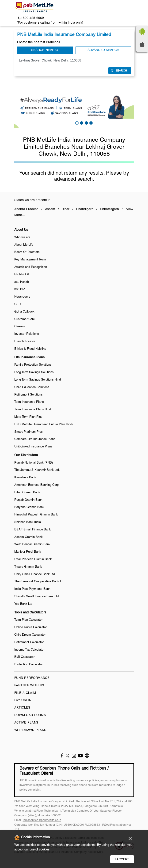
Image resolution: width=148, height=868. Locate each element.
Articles (23, 708)
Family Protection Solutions (33, 365)
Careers (20, 327)
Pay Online (24, 700)
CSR (17, 304)
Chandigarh (85, 209)
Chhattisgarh (109, 209)
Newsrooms (22, 297)
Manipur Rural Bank (28, 552)
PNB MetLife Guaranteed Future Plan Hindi (44, 425)
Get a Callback (24, 312)
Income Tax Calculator (29, 650)
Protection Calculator (28, 665)
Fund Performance (32, 678)
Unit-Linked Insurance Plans (33, 447)
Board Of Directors (27, 252)
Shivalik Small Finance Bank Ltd (36, 597)
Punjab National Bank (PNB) (34, 463)
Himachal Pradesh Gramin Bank (36, 515)
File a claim (25, 693)
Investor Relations (27, 334)
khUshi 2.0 (22, 275)
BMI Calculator (24, 657)
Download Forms (30, 715)
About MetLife (24, 245)
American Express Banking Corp (36, 485)
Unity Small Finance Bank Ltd (35, 574)
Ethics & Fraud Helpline (30, 349)
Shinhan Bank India (28, 522)
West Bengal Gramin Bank (32, 544)
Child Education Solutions (32, 387)
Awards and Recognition (31, 267)
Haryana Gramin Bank (29, 507)
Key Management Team (30, 260)
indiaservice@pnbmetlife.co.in (42, 820)
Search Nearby (45, 50)
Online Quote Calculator (30, 627)
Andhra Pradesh (26, 209)
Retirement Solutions (28, 395)
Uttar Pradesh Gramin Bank (33, 559)
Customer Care (25, 319)
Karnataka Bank (25, 478)
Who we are (22, 238)
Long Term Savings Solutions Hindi (38, 380)
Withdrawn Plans (30, 730)
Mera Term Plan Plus (28, 417)
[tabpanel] (74, 106)
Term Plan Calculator (28, 620)
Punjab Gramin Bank (28, 500)
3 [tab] (86, 122)
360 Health (22, 282)
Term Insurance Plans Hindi (33, 410)
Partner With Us (29, 686)
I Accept (122, 859)
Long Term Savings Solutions (34, 372)
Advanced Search (103, 50)
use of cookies (40, 850)
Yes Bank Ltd (23, 604)
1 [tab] (76, 122)
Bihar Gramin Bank (27, 493)
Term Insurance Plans (29, 402)
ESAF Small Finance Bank (33, 530)
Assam (50, 209)
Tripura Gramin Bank (28, 567)
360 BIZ (20, 289)
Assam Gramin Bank (28, 537)
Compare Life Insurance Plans (35, 439)
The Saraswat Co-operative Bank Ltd (39, 582)
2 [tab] (81, 122)
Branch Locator (25, 342)
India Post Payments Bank (32, 589)
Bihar (66, 209)
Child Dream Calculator (30, 635)
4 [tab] (91, 122)
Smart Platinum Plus (28, 432)
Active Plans (26, 723)
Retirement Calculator (29, 642)
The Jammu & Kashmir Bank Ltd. (37, 470)
